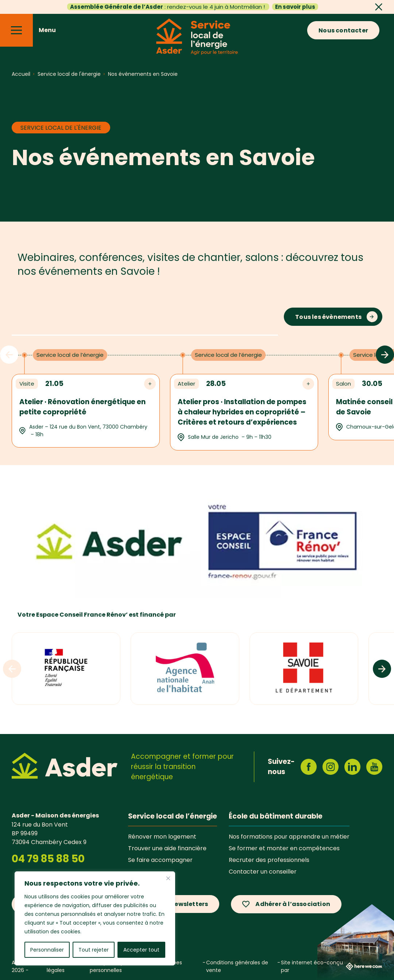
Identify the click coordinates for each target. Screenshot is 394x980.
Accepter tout (141, 950)
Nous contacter (343, 30)
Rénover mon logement (162, 836)
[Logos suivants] (382, 669)
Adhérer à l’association (293, 904)
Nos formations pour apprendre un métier (289, 836)
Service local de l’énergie (173, 816)
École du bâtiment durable (276, 816)
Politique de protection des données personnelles (136, 966)
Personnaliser (47, 950)
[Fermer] (168, 878)
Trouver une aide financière (167, 848)
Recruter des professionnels (269, 860)
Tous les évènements (328, 317)
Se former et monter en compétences (284, 848)
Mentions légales (58, 966)
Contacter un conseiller (263, 871)
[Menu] (16, 30)
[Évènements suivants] (385, 355)
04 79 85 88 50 (48, 859)
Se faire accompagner (160, 860)
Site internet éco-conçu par (332, 966)
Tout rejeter (94, 950)
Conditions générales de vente (237, 966)
